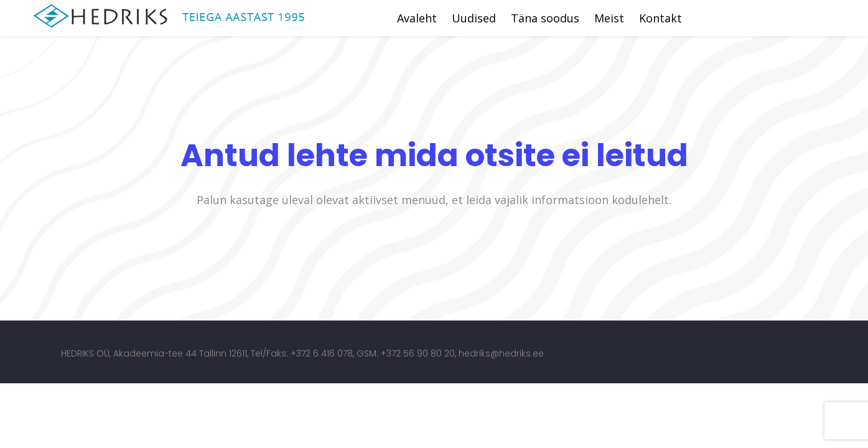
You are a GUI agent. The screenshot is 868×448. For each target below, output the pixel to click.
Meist (609, 18)
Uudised (474, 18)
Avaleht (417, 18)
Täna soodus (545, 18)
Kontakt (660, 18)
